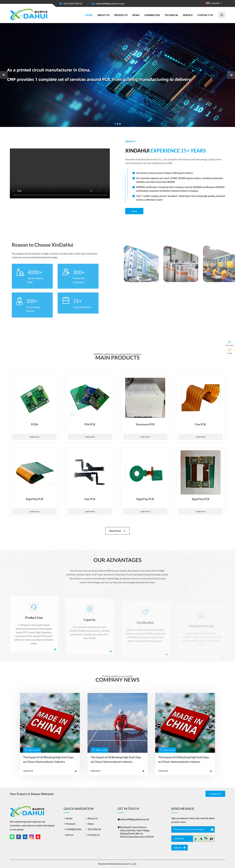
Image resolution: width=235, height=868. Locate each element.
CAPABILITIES (152, 15)
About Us (104, 15)
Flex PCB (201, 424)
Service (188, 15)
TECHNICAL (171, 15)
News (136, 15)
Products (121, 15)
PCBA (35, 424)
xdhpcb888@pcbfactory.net (108, 4)
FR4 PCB (90, 424)
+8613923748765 (73, 3)
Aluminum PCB (145, 424)
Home (89, 15)
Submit (179, 847)
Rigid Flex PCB (34, 499)
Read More (34, 437)
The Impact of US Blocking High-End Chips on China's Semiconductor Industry (48, 759)
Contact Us (205, 15)
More (134, 211)
